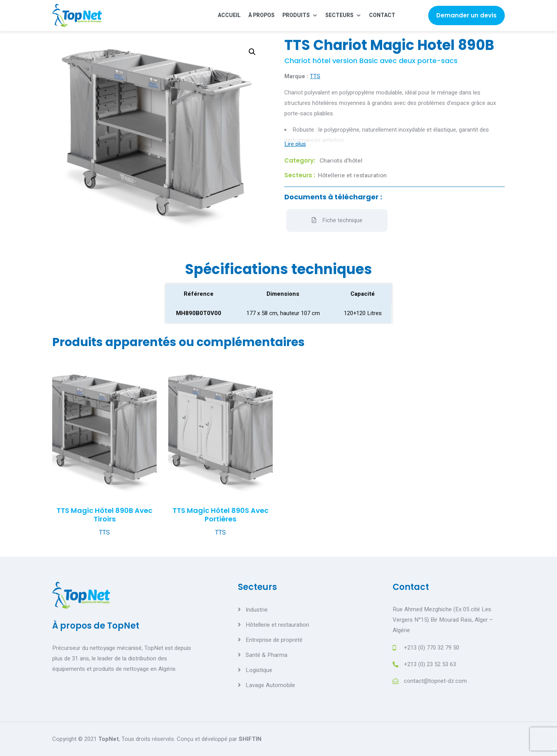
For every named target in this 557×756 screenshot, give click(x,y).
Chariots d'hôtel (341, 161)
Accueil (229, 15)
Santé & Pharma (267, 655)
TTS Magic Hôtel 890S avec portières (220, 515)
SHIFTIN (250, 739)
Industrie (257, 610)
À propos (261, 15)
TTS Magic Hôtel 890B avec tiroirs (104, 515)
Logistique (259, 670)
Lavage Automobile (270, 685)
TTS (315, 76)
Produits (300, 15)
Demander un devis (466, 15)
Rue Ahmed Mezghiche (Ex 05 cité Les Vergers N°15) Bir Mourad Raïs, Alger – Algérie (443, 620)
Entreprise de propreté (274, 640)
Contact (382, 15)
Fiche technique (337, 220)
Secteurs (343, 15)
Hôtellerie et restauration (352, 175)
